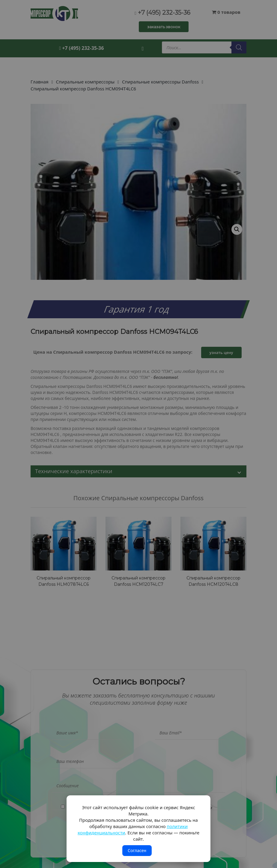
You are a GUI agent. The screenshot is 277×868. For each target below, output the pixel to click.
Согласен (137, 850)
